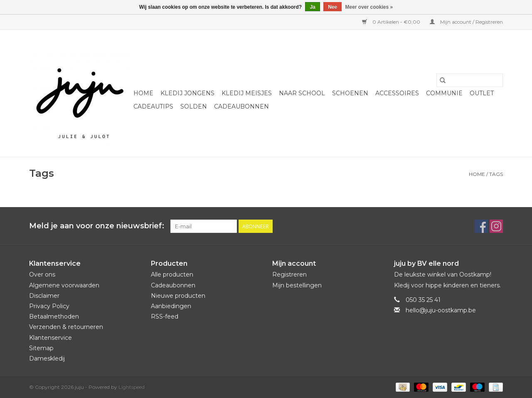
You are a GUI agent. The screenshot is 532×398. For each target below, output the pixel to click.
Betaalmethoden (54, 316)
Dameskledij (47, 358)
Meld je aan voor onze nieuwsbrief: (97, 226)
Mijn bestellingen (297, 285)
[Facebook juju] (481, 226)
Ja (312, 7)
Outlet (482, 93)
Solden (194, 106)
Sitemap (41, 348)
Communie (444, 93)
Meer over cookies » (369, 7)
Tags (496, 174)
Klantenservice (50, 338)
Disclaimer (44, 296)
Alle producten (172, 274)
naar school (302, 93)
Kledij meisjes (247, 93)
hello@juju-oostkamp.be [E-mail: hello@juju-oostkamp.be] (441, 310)
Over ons (42, 274)
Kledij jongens (187, 93)
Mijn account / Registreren (466, 22)
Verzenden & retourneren (66, 327)
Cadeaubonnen (241, 106)
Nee (332, 7)
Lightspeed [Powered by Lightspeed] (132, 387)
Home (143, 93)
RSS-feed (165, 316)
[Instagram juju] (496, 226)
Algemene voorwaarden (64, 285)
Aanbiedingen (171, 306)
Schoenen (350, 93)
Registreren (289, 274)
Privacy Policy (49, 306)
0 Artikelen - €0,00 (392, 22)
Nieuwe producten (178, 296)
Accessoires (397, 93)
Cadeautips (153, 106)
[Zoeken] (470, 80)
